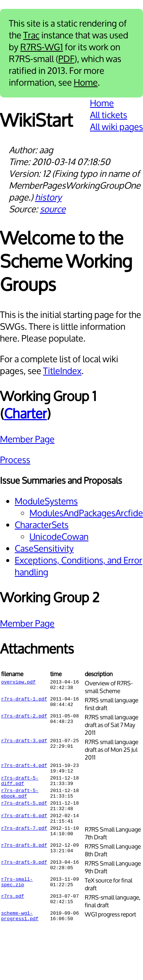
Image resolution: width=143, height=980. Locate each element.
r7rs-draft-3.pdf (24, 741)
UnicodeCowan (59, 537)
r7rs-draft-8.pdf (24, 857)
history (48, 198)
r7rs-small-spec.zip (17, 894)
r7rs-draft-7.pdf (24, 840)
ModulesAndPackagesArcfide (86, 513)
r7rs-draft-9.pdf (24, 874)
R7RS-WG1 (42, 47)
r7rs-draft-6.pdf (24, 825)
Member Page (27, 439)
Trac (31, 35)
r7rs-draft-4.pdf (24, 766)
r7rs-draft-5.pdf (24, 811)
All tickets (109, 115)
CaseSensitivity (44, 549)
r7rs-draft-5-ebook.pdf (20, 799)
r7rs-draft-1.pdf (24, 700)
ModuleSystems (46, 501)
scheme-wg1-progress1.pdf (20, 928)
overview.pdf (18, 683)
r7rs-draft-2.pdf (24, 717)
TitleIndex (62, 371)
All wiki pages (116, 127)
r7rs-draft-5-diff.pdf (20, 784)
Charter (25, 414)
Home (86, 83)
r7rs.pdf (13, 908)
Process (15, 460)
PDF (66, 59)
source (53, 209)
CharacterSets (42, 525)
